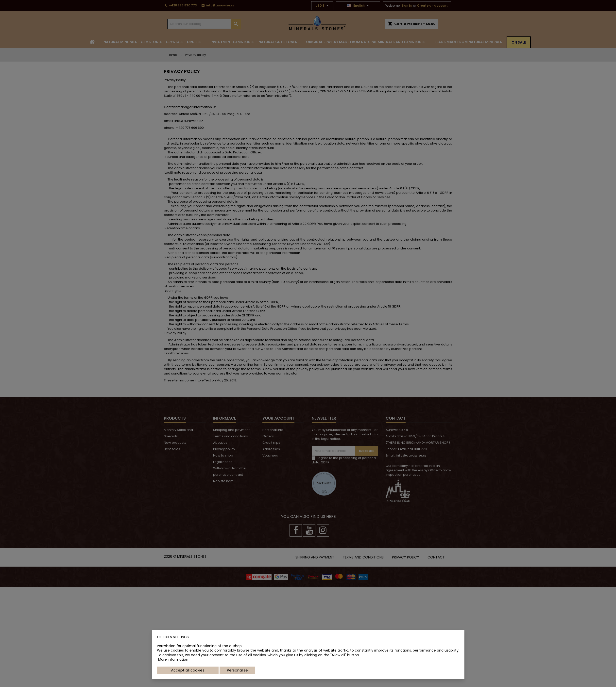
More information (173, 659)
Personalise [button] (237, 670)
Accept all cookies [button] (188, 670)
